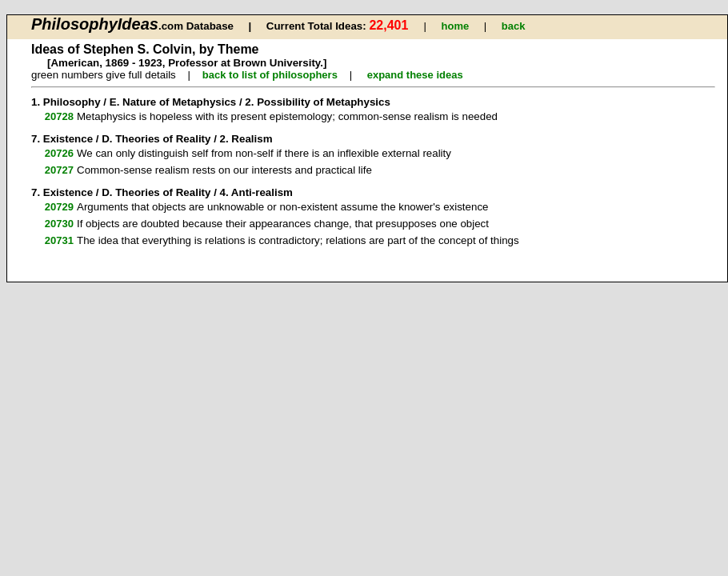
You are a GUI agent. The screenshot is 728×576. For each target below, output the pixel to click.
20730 (59, 224)
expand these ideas (415, 75)
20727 (59, 170)
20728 (59, 116)
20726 (59, 153)
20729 (59, 207)
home (456, 26)
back (514, 26)
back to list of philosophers (270, 75)
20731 (59, 240)
